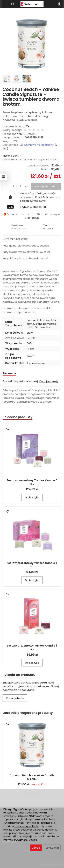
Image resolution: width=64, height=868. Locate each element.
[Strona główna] (32, 4)
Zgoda (36, 848)
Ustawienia (52, 848)
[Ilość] (13, 186)
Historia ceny (12, 156)
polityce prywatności (27, 826)
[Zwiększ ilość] (6, 186)
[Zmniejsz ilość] (20, 186)
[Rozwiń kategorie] (5, 4)
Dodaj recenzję (49, 381)
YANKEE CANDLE (27, 134)
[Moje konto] (59, 4)
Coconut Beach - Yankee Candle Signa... (32, 777)
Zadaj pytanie (15, 698)
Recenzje (9, 373)
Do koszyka (32, 497)
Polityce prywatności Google (20, 840)
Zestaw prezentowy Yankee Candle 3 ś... (32, 647)
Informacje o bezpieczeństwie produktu (28, 308)
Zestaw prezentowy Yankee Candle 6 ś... (32, 482)
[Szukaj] (13, 4)
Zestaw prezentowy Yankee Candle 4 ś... (32, 565)
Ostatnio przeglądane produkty (28, 713)
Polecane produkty (17, 417)
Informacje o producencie (19, 312)
